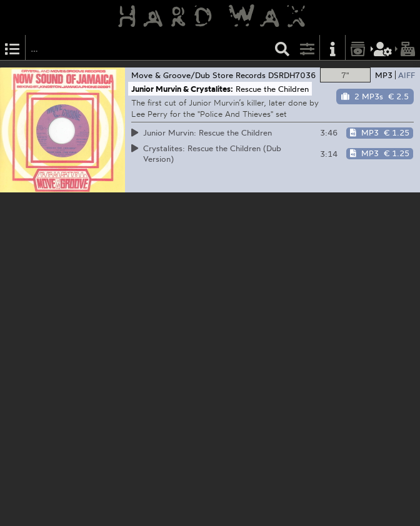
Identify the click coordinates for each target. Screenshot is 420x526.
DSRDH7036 (292, 75)
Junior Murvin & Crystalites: (182, 89)
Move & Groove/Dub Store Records (198, 75)
